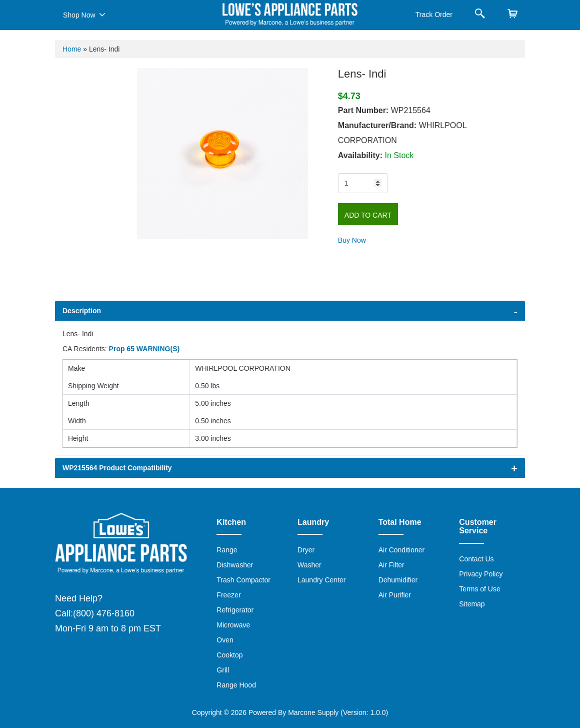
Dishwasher (235, 565)
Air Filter (391, 565)
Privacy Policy (481, 574)
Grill (223, 670)
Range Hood (236, 685)
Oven (225, 640)
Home (72, 49)
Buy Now (352, 240)
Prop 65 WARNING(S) (144, 349)
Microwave (233, 625)
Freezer (228, 595)
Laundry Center (322, 580)
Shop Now (84, 15)
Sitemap (472, 604)
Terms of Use (479, 589)
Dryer (306, 550)
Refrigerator (235, 610)
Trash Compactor (243, 580)
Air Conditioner (402, 550)
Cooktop (229, 655)
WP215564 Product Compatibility (117, 468)
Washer (309, 565)
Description (82, 311)
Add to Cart (368, 215)
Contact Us (476, 559)
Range (227, 550)
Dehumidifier (398, 580)
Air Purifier (395, 595)
